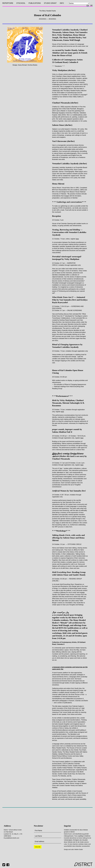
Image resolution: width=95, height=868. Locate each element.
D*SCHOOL (21, 3)
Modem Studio (79, 849)
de (91, 5)
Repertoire (8, 3)
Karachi (64, 795)
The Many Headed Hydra (48, 11)
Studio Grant (50, 3)
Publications (35, 3)
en (88, 5)
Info (62, 3)
